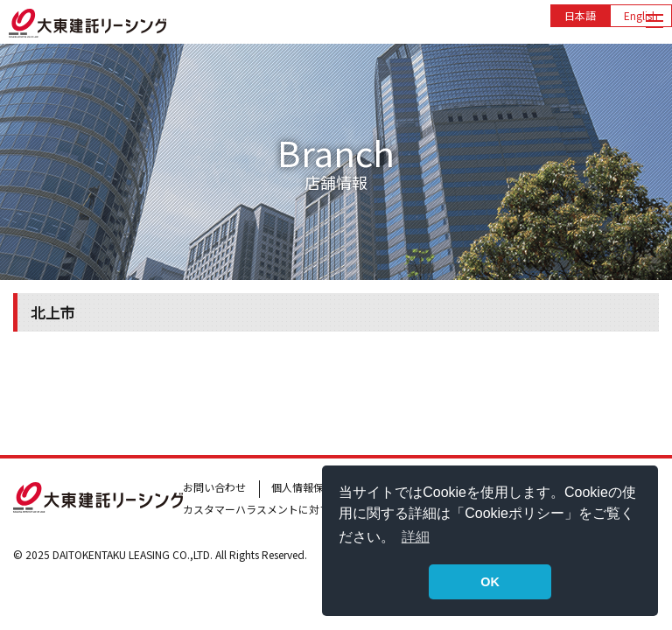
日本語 (580, 15)
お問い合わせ (214, 487)
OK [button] (490, 582)
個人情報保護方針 (313, 487)
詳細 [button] (416, 537)
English (641, 15)
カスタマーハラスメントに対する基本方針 (283, 509)
